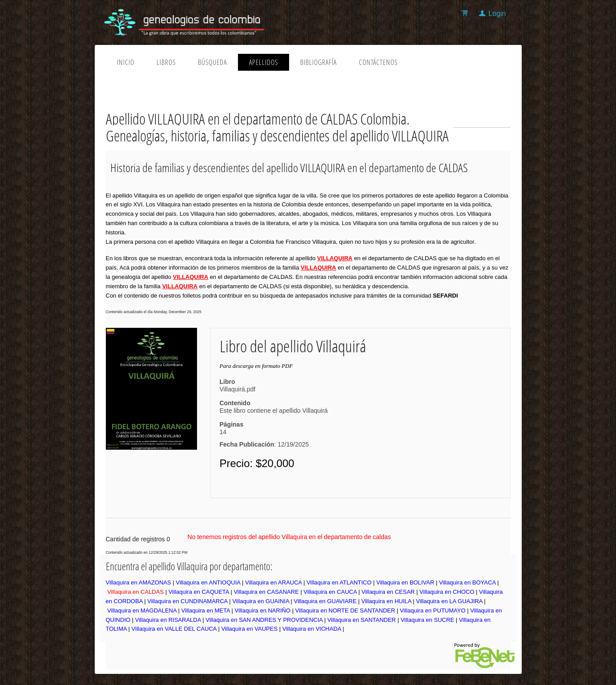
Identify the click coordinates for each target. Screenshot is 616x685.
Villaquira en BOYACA (467, 582)
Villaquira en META (206, 610)
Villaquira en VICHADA (312, 629)
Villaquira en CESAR (388, 592)
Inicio (126, 62)
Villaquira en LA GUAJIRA (449, 601)
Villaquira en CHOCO (447, 592)
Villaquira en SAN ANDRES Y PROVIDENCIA (264, 620)
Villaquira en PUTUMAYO (433, 610)
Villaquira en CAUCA (330, 592)
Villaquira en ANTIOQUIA (208, 582)
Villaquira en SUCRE (427, 620)
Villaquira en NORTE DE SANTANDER (345, 610)
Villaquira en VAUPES (249, 629)
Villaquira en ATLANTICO (339, 582)
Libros (166, 62)
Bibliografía (318, 62)
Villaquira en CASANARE (266, 592)
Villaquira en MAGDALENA (142, 610)
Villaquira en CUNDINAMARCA (187, 601)
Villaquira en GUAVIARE (325, 601)
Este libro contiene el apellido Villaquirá (274, 411)
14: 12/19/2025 (264, 438)
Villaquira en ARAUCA (274, 582)
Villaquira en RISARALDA (168, 620)
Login (497, 14)
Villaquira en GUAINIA (261, 601)
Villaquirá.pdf (238, 389)
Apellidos (264, 62)
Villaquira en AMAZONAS (139, 582)
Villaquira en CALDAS (135, 592)
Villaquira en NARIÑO (263, 610)
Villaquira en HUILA (386, 601)
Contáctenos (378, 62)
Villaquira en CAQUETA (199, 592)
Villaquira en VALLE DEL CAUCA (174, 629)
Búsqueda (212, 62)
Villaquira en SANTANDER (362, 620)
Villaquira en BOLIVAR (405, 582)
